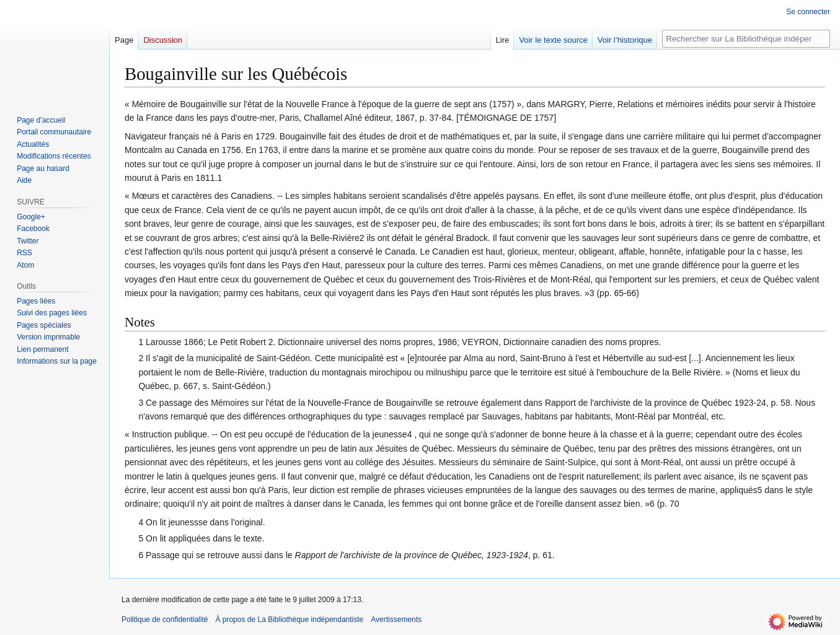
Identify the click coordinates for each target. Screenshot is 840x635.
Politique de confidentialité (165, 620)
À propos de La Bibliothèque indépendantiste (289, 620)
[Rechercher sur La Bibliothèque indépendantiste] (746, 39)
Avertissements (396, 620)
